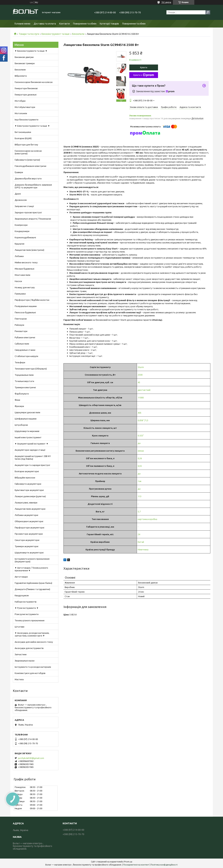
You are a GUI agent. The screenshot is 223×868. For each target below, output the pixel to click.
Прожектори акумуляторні (29, 534)
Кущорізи (19, 244)
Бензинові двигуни (24, 57)
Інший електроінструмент (28, 437)
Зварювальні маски (25, 661)
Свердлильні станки (25, 350)
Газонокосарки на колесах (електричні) (28, 152)
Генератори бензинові (26, 88)
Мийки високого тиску (26, 262)
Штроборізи (21, 425)
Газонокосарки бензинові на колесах (34, 82)
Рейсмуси (19, 325)
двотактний (144, 390)
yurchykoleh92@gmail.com (31, 758)
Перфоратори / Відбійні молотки (32, 300)
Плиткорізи (21, 319)
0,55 (140, 466)
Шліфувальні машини (26, 419)
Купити (144, 67)
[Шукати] (208, 12)
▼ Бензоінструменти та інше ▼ (31, 51)
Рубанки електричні (25, 337)
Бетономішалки (23, 132)
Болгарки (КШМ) (23, 138)
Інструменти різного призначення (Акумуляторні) (32, 560)
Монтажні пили (22, 275)
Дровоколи (21, 200)
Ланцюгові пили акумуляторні (30, 509)
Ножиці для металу (25, 287)
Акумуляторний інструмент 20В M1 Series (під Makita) (33, 457)
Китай (141, 542)
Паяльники (20, 294)
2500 (140, 375)
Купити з (144, 75)
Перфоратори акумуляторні (29, 528)
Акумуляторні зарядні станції (30, 450)
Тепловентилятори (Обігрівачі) (31, 369)
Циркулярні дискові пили (27, 412)
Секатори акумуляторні (27, 540)
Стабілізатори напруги (26, 356)
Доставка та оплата (45, 24)
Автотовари (21, 577)
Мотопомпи (21, 113)
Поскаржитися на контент (136, 865)
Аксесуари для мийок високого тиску (34, 642)
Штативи (19, 627)
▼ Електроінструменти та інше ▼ (32, 126)
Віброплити (21, 76)
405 (140, 413)
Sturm (141, 367)
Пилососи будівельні (25, 312)
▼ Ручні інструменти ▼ (27, 608)
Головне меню (22, 24)
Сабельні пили (22, 344)
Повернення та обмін (85, 24)
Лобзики (19, 256)
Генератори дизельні (26, 95)
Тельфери (20, 362)
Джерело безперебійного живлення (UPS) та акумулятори (33, 186)
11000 (141, 398)
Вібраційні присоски (25, 478)
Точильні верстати (24, 381)
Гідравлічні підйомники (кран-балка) (33, 583)
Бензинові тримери (25, 63)
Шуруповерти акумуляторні (29, 553)
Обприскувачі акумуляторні (29, 521)
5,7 (139, 512)
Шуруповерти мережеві (27, 431)
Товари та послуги (29, 34)
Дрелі (18, 194)
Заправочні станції (24, 206)
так (140, 481)
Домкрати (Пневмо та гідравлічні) (32, 589)
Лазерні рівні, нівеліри (26, 503)
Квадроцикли (22, 595)
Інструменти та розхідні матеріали (33, 667)
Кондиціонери (22, 231)
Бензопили (78, 34)
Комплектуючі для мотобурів (30, 673)
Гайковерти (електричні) (27, 160)
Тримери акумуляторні (27, 546)
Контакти (64, 24)
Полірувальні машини (26, 306)
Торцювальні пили (24, 375)
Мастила (19, 679)
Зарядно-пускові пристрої (28, 212)
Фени (17, 400)
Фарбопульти (22, 394)
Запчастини (21, 654)
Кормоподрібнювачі (25, 237)
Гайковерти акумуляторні (28, 484)
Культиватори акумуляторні (29, 490)
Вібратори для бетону (26, 145)
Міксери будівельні (24, 269)
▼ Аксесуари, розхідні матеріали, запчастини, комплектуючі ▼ (32, 634)
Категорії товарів (109, 24)
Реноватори (21, 331)
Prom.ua (128, 862)
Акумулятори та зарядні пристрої (32, 465)
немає (141, 451)
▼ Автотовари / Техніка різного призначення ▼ (31, 569)
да (139, 443)
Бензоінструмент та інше (56, 34)
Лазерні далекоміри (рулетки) (30, 496)
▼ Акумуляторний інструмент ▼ (32, 444)
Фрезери (19, 406)
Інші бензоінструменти (27, 120)
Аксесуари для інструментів (29, 648)
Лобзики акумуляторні (26, 515)
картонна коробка (147, 519)
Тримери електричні (25, 387)
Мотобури (20, 101)
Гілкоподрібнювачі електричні (30, 166)
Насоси (18, 281)
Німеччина (143, 550)
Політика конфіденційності (164, 865)
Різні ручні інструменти (27, 614)
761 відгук (166, 2)
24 (139, 534)
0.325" (141, 436)
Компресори (21, 225)
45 (139, 382)
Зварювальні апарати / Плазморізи (33, 219)
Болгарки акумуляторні (27, 471)
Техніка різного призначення (30, 620)
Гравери (19, 172)
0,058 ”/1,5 (143, 420)
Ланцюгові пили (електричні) (29, 250)
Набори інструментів (26, 602)
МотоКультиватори (25, 107)
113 (140, 496)
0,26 (140, 458)
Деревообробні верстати (28, 178)
